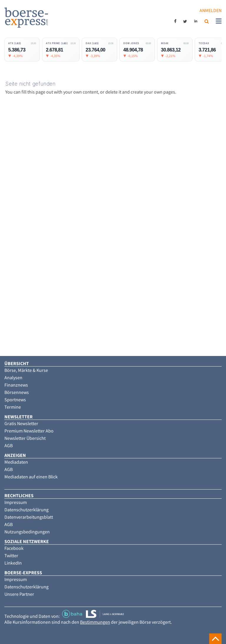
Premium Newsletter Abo (29, 431)
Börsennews (17, 392)
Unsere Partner (19, 594)
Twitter (11, 555)
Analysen (13, 377)
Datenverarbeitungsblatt (29, 517)
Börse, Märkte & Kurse (26, 370)
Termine (13, 407)
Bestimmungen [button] (95, 622)
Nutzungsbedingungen (27, 532)
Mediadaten (16, 462)
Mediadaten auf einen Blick (31, 477)
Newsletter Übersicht (25, 438)
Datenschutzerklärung (26, 510)
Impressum (16, 502)
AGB (9, 445)
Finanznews (16, 385)
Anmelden (211, 10)
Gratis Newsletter (21, 423)
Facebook (14, 548)
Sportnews (15, 400)
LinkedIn (13, 563)
